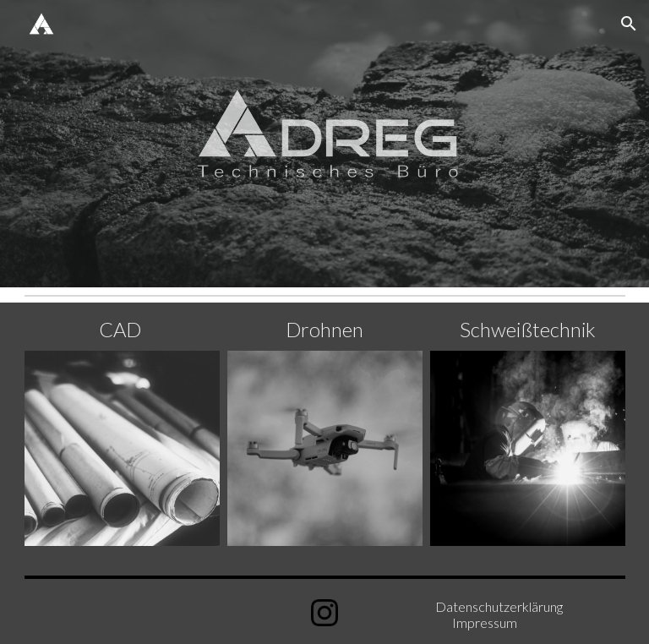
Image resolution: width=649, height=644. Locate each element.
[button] (629, 24)
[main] (122, 330)
